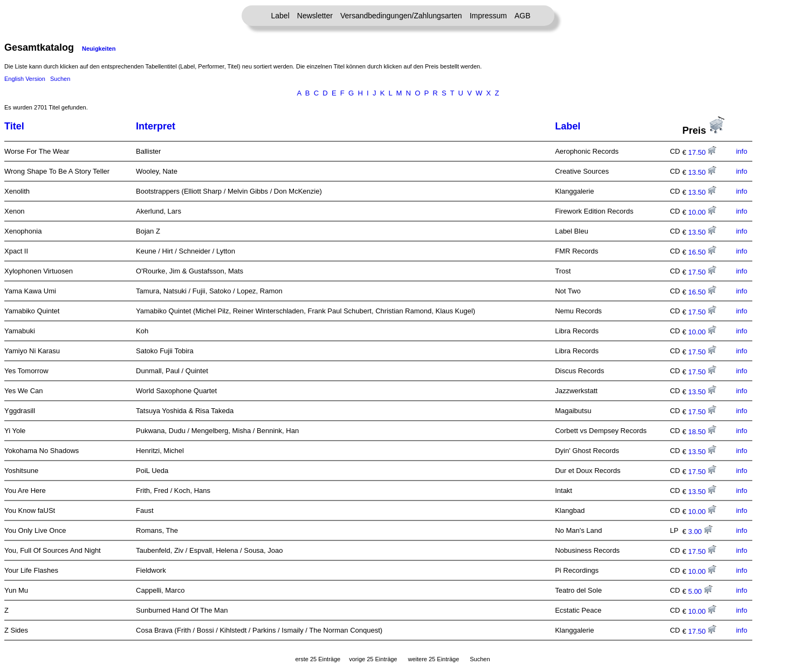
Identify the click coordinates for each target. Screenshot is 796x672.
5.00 (700, 591)
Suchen (60, 79)
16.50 (702, 252)
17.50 (702, 152)
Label (280, 16)
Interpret (156, 126)
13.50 (702, 172)
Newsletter (315, 16)
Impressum (488, 16)
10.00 (702, 212)
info (742, 151)
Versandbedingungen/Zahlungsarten (401, 16)
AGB (523, 16)
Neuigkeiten (99, 49)
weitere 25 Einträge (433, 659)
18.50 (702, 432)
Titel (14, 126)
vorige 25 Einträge (373, 659)
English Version (25, 79)
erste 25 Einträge (318, 659)
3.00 (700, 532)
